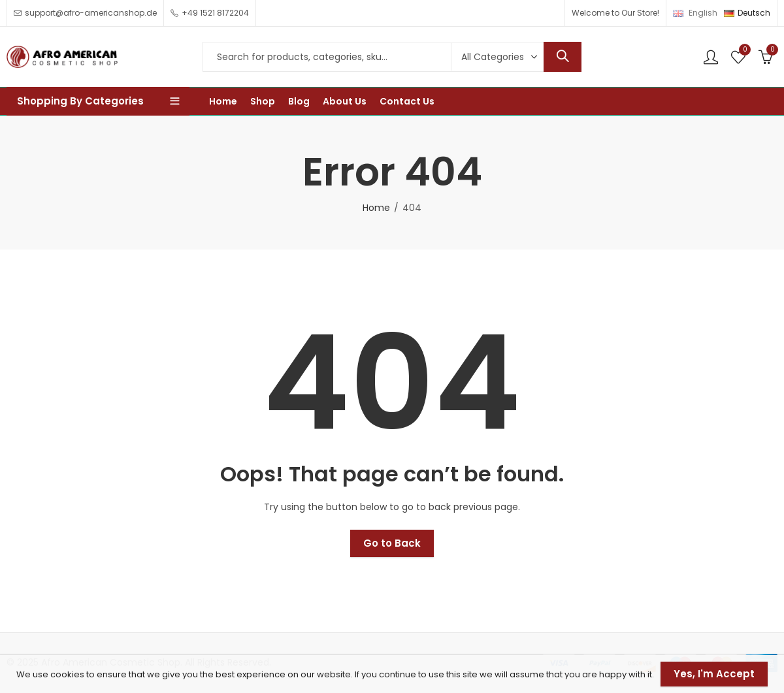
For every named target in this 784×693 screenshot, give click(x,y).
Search (563, 57)
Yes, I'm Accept (714, 674)
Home (376, 208)
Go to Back (392, 543)
